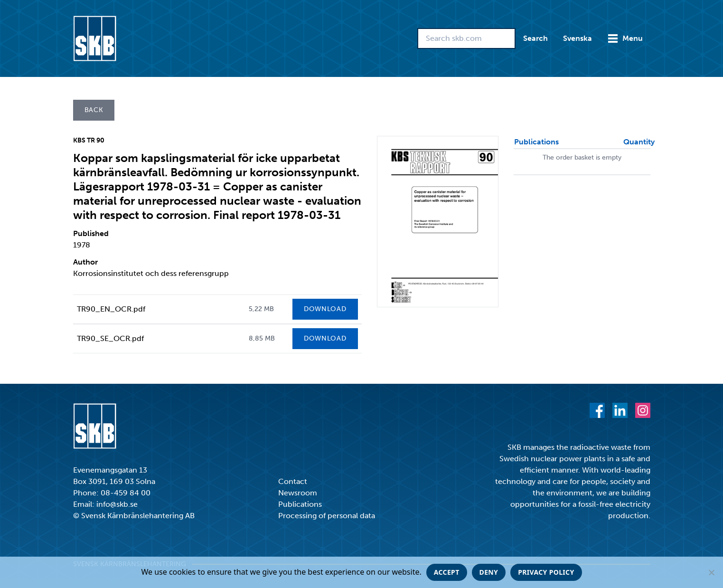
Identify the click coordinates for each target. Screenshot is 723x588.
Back (94, 110)
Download (325, 309)
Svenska (577, 38)
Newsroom (298, 493)
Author (85, 262)
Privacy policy (546, 572)
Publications (300, 504)
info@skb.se (117, 504)
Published (91, 233)
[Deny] (711, 572)
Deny (489, 572)
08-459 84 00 (126, 493)
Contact (293, 481)
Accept (447, 572)
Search (535, 38)
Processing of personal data (327, 516)
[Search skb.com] (466, 38)
